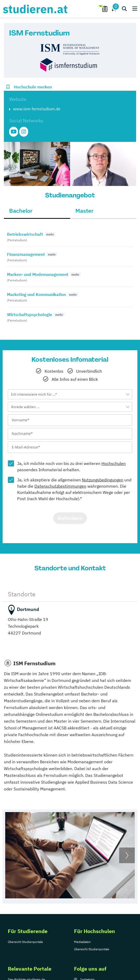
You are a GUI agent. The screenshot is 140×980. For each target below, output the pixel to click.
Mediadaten (82, 942)
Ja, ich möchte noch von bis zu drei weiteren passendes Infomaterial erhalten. (71, 467)
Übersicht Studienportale (25, 942)
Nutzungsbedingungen (103, 480)
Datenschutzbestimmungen (60, 486)
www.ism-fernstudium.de (37, 109)
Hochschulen (114, 463)
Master (84, 211)
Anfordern (70, 518)
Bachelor (21, 211)
